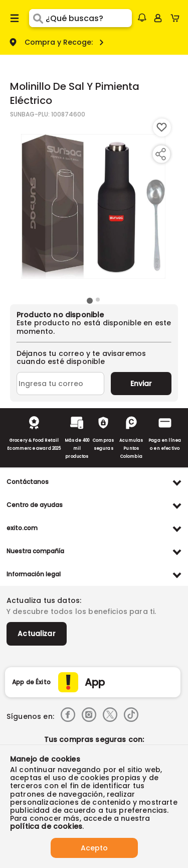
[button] (142, 18)
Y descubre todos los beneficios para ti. (81, 611)
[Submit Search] (37, 18)
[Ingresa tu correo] (60, 384)
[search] (88, 18)
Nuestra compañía (35, 551)
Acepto (94, 848)
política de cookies (46, 826)
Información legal (34, 574)
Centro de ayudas (35, 505)
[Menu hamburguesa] (15, 18)
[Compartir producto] (160, 154)
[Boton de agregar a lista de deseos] (162, 128)
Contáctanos (28, 482)
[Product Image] (93, 206)
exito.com (22, 528)
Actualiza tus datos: (44, 600)
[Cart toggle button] (177, 18)
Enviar (141, 384)
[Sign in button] (158, 18)
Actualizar (37, 634)
